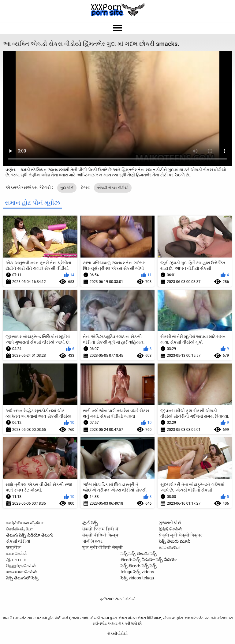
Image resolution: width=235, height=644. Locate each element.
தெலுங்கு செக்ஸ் (21, 566)
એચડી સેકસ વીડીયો (113, 188)
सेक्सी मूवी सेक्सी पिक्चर (181, 535)
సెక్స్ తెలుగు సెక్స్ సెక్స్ (139, 566)
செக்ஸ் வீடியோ (19, 529)
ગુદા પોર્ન (67, 188)
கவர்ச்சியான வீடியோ (25, 523)
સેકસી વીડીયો (18, 541)
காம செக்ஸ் (17, 553)
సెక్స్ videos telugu (137, 578)
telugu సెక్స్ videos (137, 572)
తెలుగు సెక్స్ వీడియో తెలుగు (30, 535)
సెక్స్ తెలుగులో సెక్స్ (22, 578)
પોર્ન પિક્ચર (92, 541)
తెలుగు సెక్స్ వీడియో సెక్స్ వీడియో (149, 559)
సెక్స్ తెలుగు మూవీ (175, 541)
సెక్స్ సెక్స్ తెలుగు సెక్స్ (139, 553)
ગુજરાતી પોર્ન (170, 523)
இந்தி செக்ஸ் (170, 529)
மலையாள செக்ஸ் (22, 572)
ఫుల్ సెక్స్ (90, 523)
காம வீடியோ (170, 547)
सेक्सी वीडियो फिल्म (101, 535)
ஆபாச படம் (16, 559)
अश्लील (14, 547)
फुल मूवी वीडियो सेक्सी (103, 547)
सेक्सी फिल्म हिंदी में (100, 529)
